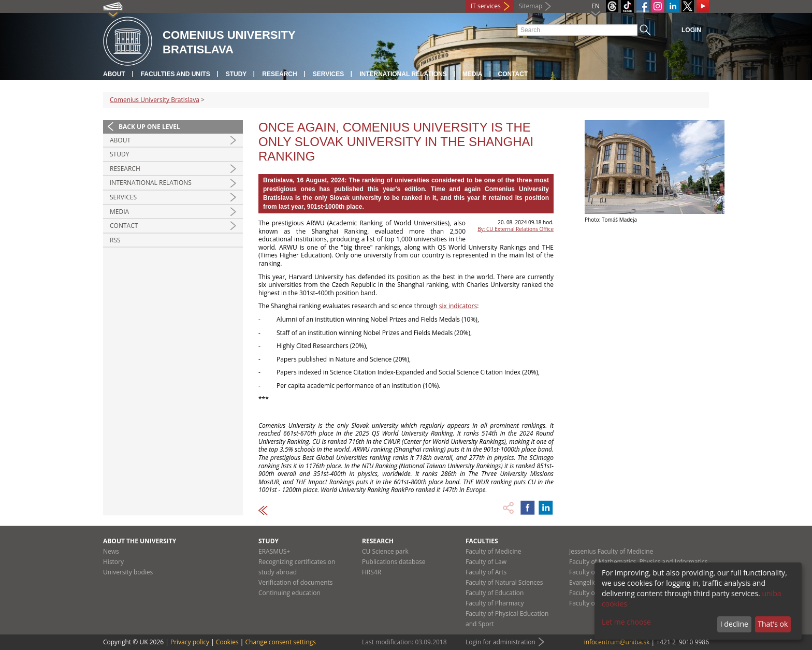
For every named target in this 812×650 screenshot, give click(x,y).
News (111, 551)
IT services (486, 6)
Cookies (227, 642)
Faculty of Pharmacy (495, 603)
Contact (513, 74)
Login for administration (501, 642)
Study (236, 74)
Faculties (482, 541)
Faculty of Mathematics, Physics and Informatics (638, 562)
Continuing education (289, 593)
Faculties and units (176, 74)
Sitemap (531, 6)
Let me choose (626, 622)
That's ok (773, 624)
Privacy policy (190, 642)
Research (279, 74)
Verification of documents (296, 582)
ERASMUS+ (274, 551)
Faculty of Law (486, 562)
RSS (115, 240)
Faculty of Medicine (494, 551)
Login (691, 30)
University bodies (128, 572)
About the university (140, 541)
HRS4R (372, 572)
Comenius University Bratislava (155, 100)
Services (328, 74)
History (113, 562)
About (114, 74)
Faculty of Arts (486, 572)
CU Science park (385, 551)
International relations (403, 74)
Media (473, 74)
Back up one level (149, 127)
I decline (734, 624)
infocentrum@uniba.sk (617, 642)
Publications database (394, 562)
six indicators (458, 306)
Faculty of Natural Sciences (504, 582)
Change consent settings (280, 642)
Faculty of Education (495, 593)
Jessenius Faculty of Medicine (611, 551)
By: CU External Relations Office (516, 229)
